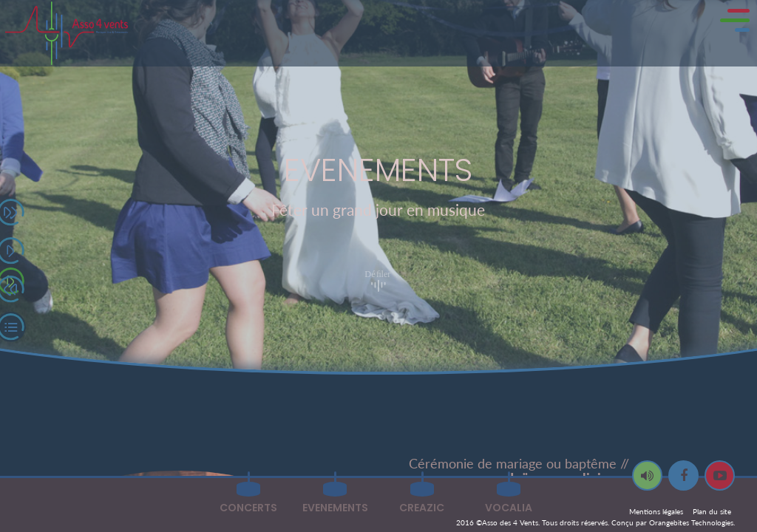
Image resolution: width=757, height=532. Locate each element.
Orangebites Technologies (691, 522)
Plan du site (712, 511)
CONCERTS (248, 508)
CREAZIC (422, 508)
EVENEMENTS (335, 508)
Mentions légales (656, 511)
